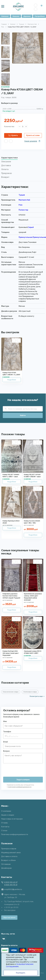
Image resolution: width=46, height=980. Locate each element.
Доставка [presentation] (6, 165)
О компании (6, 811)
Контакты (5, 827)
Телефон (7, 732)
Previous (6, 35)
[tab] (23, 158)
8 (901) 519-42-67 (11, 882)
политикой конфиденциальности (20, 787)
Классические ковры (11, 692)
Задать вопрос (23, 780)
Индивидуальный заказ (11, 853)
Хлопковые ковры (30, 692)
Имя (5, 721)
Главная (4, 24)
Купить (15, 135)
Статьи (4, 831)
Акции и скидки (8, 815)
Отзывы (5, 823)
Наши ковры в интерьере (12, 819)
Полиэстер (23, 210)
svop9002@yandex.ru (13, 889)
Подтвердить (21, 973)
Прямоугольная (25, 237)
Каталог (13, 24)
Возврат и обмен (8, 860)
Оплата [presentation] (5, 169)
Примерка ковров (9, 849)
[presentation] (22, 769)
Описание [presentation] (6, 162)
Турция (22, 24)
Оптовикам (6, 864)
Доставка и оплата (9, 856)
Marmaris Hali (32, 24)
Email (5, 742)
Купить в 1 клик (33, 135)
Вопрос (6, 751)
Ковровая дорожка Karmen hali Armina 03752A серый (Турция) (11, 596)
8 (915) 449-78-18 (11, 885)
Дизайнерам (6, 868)
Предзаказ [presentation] (7, 173)
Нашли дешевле (31, 141)
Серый (31, 227)
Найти (23, 415)
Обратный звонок (9, 918)
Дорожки (27, 16)
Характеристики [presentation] (9, 158)
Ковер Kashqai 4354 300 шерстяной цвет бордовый (11, 653)
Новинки (16, 16)
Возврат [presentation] (5, 177)
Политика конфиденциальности (15, 834)
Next (6, 82)
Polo (3, 27)
